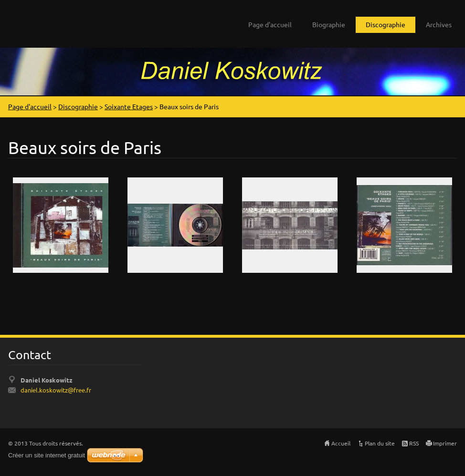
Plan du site (380, 443)
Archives (439, 24)
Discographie (386, 24)
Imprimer (445, 443)
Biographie (329, 24)
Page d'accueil (270, 24)
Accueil (341, 443)
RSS (414, 443)
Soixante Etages (129, 106)
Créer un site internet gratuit (47, 455)
